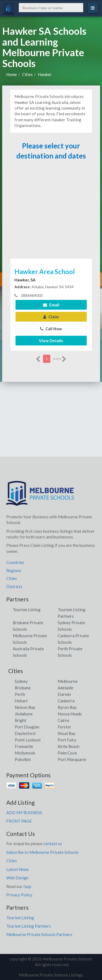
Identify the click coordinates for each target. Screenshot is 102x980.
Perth (20, 694)
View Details (51, 341)
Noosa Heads (70, 714)
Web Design (17, 878)
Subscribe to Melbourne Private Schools (42, 852)
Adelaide (66, 688)
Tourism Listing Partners (29, 926)
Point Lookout (28, 740)
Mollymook (25, 753)
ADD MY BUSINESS (24, 813)
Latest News (18, 869)
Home (12, 74)
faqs (27, 886)
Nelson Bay (25, 707)
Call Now (51, 329)
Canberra (66, 701)
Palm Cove (67, 753)
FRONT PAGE (19, 821)
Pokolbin (23, 759)
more (60, 359)
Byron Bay (67, 707)
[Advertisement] (51, 212)
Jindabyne (24, 714)
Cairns (64, 720)
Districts (14, 586)
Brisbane (23, 688)
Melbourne (68, 681)
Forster (64, 727)
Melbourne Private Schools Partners (39, 934)
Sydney (21, 681)
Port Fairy (67, 740)
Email (51, 305)
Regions (14, 570)
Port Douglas (27, 727)
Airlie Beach (69, 746)
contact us (53, 843)
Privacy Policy (19, 895)
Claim (51, 317)
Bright (21, 720)
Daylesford (25, 733)
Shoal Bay (67, 733)
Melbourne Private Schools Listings (51, 975)
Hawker (45, 74)
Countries (15, 562)
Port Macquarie (72, 759)
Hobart (21, 701)
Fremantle (24, 746)
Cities (27, 74)
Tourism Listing (27, 610)
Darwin (64, 694)
